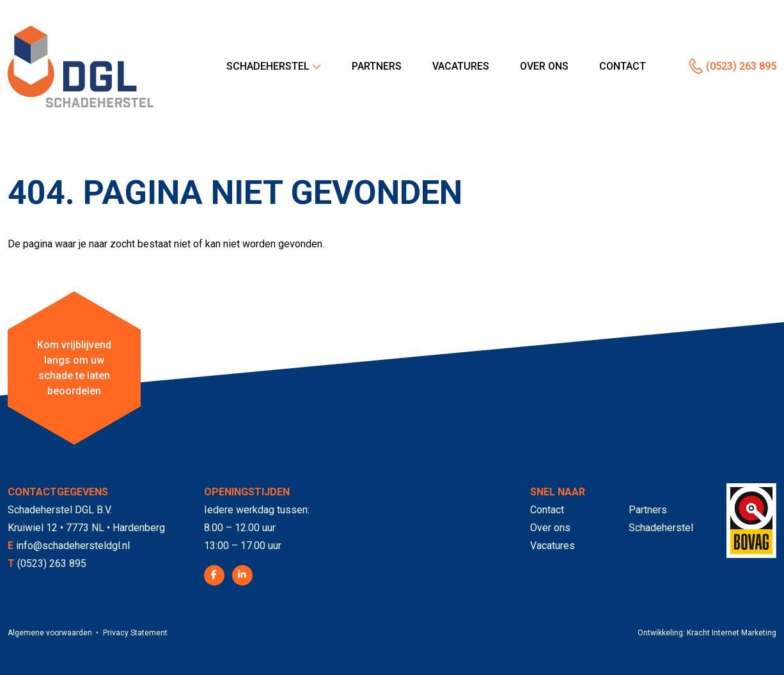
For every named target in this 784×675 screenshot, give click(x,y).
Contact (623, 66)
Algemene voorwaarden (50, 633)
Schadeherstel (268, 66)
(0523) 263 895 (741, 66)
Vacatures (461, 66)
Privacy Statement (135, 633)
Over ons (544, 66)
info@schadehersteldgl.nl (73, 546)
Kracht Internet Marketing (732, 633)
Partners (377, 66)
